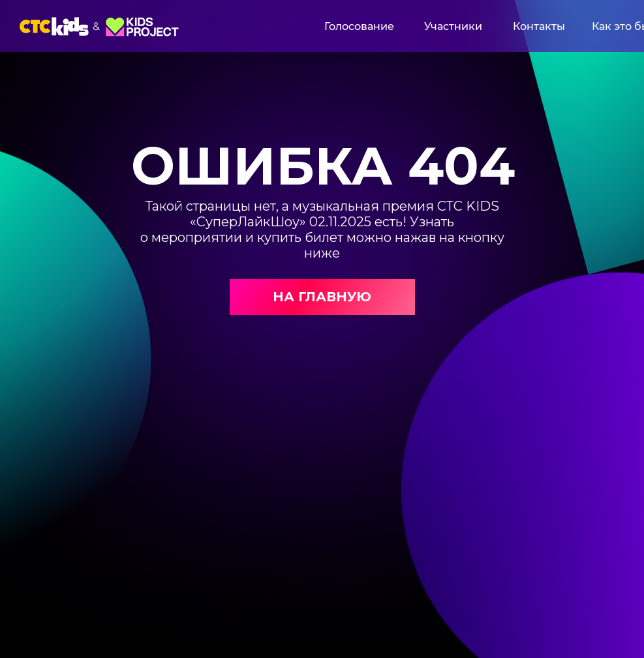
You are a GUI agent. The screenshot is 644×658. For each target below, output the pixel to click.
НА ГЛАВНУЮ (322, 297)
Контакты (539, 26)
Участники (453, 26)
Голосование (359, 26)
